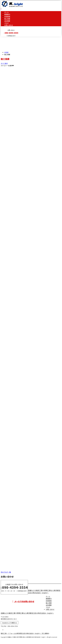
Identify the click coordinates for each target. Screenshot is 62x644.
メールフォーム (7, 38)
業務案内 (7, 14)
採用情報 (7, 17)
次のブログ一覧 (6, 572)
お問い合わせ (9, 25)
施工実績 (7, 19)
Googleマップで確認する (10, 623)
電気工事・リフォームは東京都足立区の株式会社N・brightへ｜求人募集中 (25, 633)
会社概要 (7, 21)
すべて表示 (4, 63)
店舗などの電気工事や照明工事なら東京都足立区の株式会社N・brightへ (44, 592)
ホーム (6, 12)
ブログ (6, 23)
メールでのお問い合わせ (23, 601)
